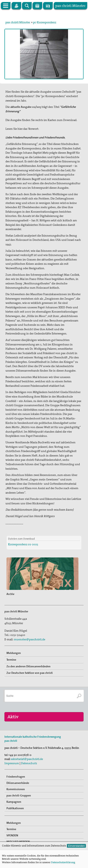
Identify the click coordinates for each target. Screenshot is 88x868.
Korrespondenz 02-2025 (23, 544)
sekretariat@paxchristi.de (27, 759)
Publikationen (15, 808)
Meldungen (14, 653)
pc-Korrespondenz (45, 22)
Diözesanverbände (18, 783)
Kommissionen (16, 789)
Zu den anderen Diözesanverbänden (28, 666)
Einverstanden (76, 846)
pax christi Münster (18, 22)
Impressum (12, 763)
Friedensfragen (16, 777)
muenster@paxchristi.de (30, 639)
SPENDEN (12, 835)
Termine (11, 660)
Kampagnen (14, 802)
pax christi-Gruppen (19, 795)
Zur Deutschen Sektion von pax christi (30, 673)
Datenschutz (29, 763)
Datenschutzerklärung (63, 862)
